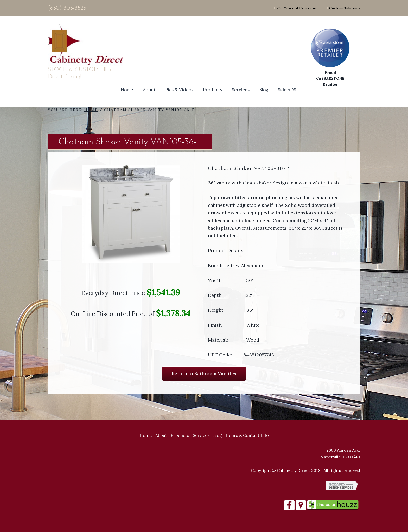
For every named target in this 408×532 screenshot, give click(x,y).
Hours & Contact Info (247, 435)
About (161, 435)
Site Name (87, 45)
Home (146, 435)
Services (201, 435)
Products (180, 435)
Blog (218, 435)
